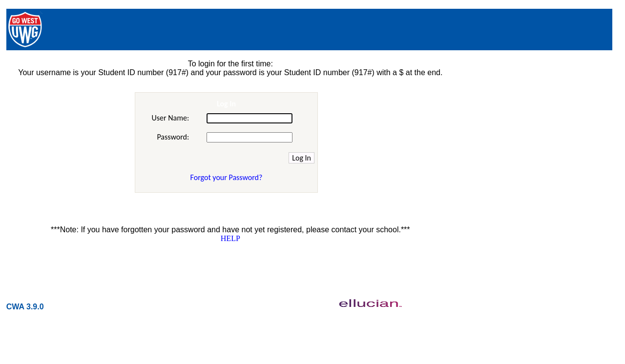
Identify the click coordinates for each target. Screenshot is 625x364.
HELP (230, 238)
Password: (173, 137)
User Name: (170, 118)
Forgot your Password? (227, 177)
